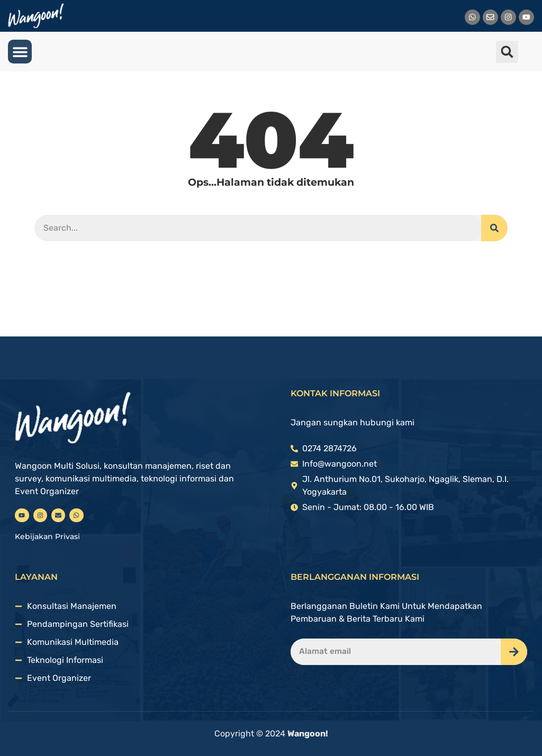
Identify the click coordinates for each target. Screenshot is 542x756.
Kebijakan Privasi (47, 536)
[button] (20, 52)
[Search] (494, 228)
